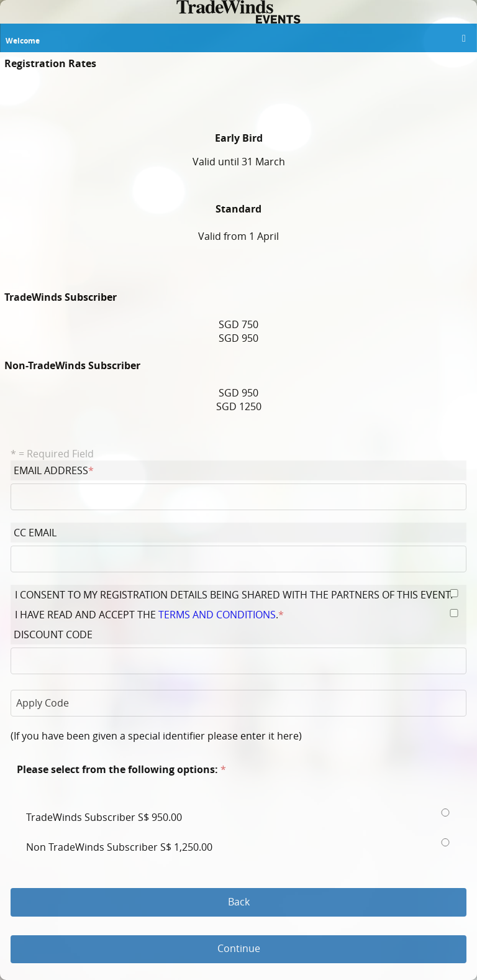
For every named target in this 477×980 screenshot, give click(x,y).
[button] (461, 40)
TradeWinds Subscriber (105, 817)
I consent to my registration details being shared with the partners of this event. (235, 595)
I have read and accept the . (149, 615)
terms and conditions (217, 615)
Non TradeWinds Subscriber (120, 847)
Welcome (23, 41)
